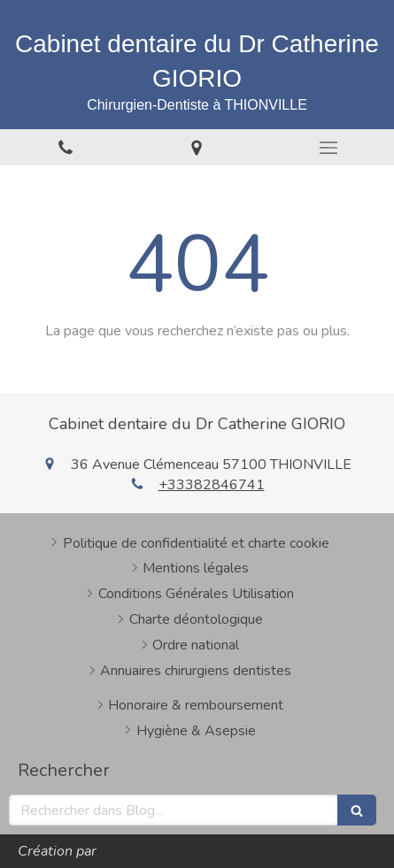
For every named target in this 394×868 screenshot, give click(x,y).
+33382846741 (212, 485)
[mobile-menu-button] (328, 148)
